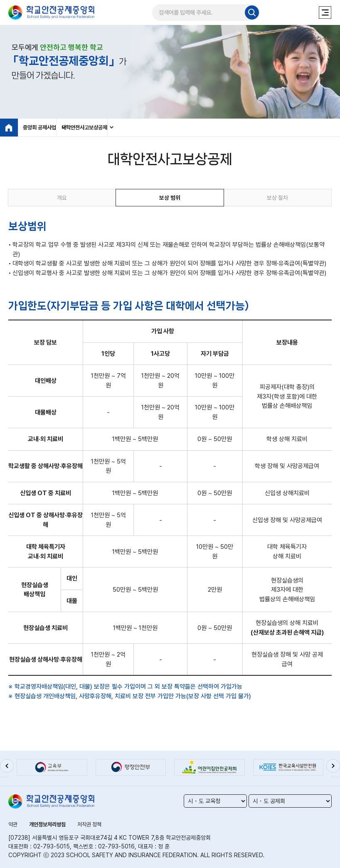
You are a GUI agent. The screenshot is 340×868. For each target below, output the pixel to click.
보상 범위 (170, 200)
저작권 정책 (95, 824)
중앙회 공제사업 (44, 128)
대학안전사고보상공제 (143, 128)
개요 (62, 200)
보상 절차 (278, 200)
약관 (13, 824)
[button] (8, 768)
